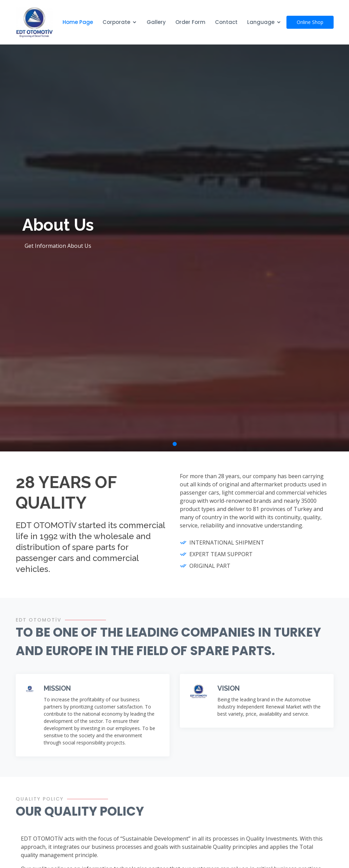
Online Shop (310, 22)
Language (261, 22)
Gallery (156, 22)
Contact (226, 22)
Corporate (116, 22)
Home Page (78, 22)
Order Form (190, 22)
